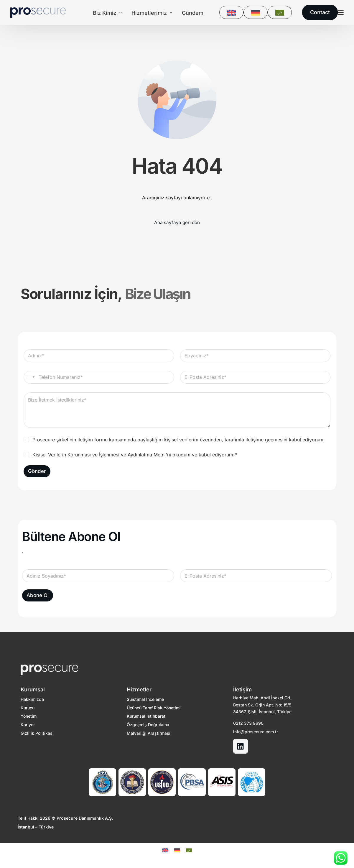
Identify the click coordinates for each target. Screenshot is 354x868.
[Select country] (30, 378)
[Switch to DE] (257, 12)
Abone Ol (38, 596)
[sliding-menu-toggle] (342, 13)
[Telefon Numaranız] (99, 378)
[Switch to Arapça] (281, 12)
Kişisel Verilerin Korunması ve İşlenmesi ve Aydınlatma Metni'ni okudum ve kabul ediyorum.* (135, 455)
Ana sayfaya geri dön (177, 223)
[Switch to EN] (233, 12)
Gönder (37, 471)
